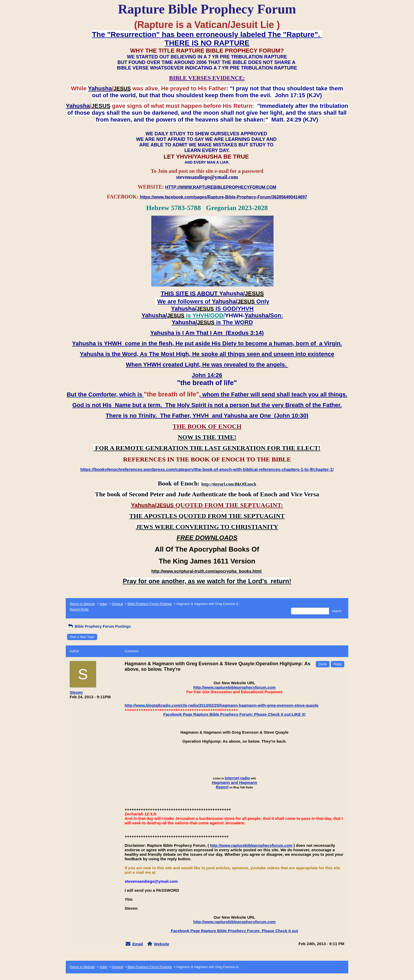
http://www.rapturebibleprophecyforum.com (234, 687)
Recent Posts (79, 609)
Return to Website (82, 604)
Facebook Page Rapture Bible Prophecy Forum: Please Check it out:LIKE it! (234, 714)
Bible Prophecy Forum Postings (150, 604)
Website (161, 944)
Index (103, 604)
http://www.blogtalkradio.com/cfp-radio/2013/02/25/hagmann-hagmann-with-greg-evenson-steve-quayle (222, 705)
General (117, 604)
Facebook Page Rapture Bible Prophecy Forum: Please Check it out (234, 931)
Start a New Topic (82, 637)
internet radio (237, 778)
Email (138, 944)
